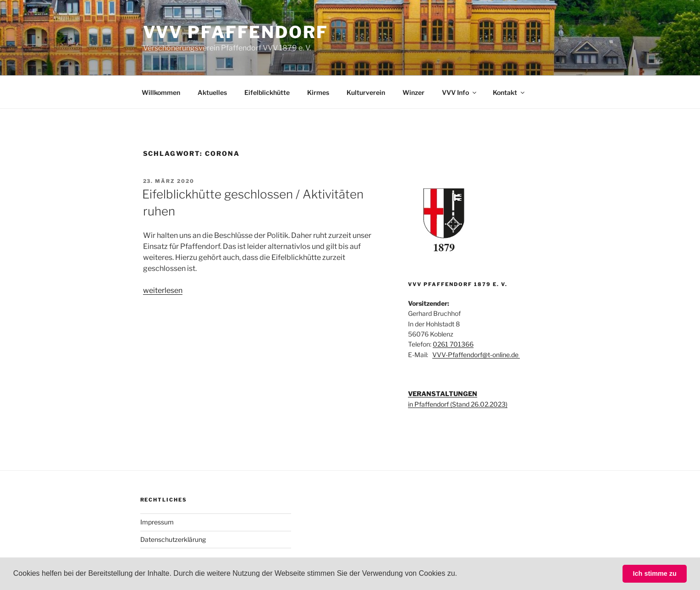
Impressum (157, 522)
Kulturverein (366, 92)
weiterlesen (163, 290)
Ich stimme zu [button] (655, 573)
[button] (460, 574)
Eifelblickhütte (267, 92)
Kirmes (318, 92)
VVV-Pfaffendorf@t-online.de (476, 355)
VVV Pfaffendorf (236, 32)
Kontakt (509, 92)
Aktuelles (212, 92)
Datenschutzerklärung (173, 539)
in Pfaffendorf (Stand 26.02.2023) (458, 404)
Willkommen (161, 92)
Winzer (413, 92)
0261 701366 (453, 344)
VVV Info (460, 92)
